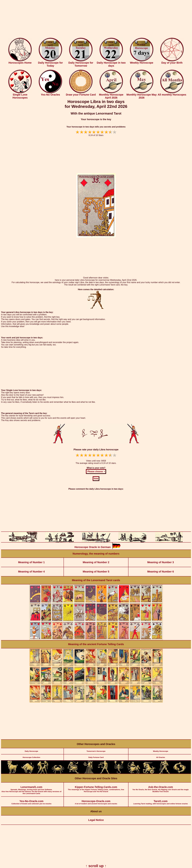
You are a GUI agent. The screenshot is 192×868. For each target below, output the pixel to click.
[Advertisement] (96, 19)
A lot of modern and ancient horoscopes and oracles (96, 801)
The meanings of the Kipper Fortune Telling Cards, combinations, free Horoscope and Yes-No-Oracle (96, 788)
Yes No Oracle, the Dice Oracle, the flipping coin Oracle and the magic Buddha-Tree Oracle (161, 788)
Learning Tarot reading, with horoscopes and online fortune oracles (161, 801)
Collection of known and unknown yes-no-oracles (31, 801)
